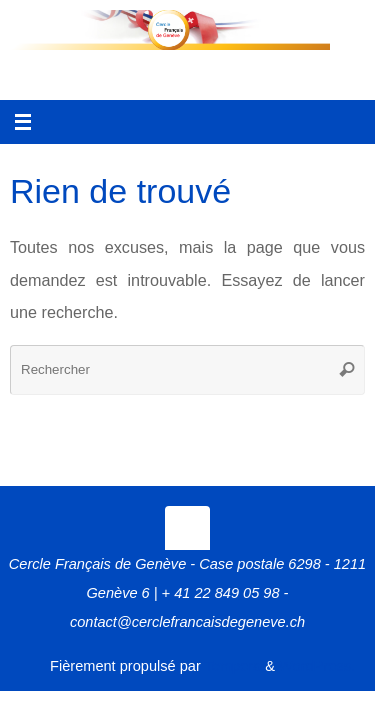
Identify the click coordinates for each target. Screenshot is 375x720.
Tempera (233, 666)
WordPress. (317, 666)
